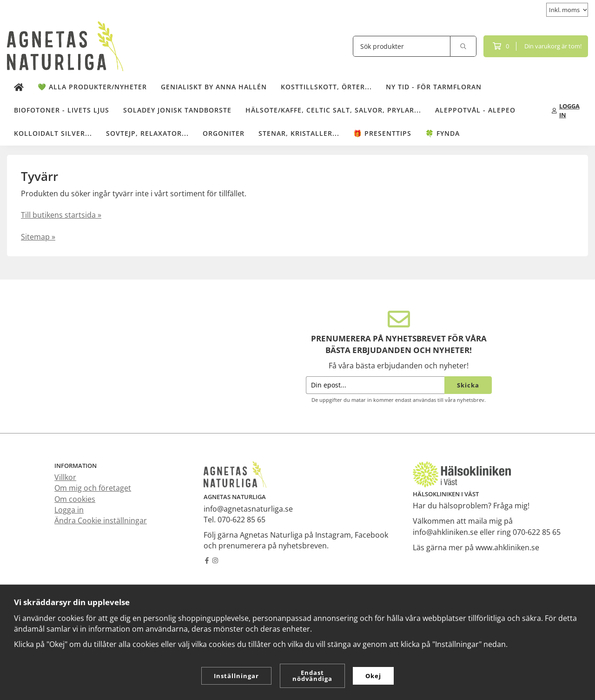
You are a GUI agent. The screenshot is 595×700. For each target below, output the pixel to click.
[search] (463, 45)
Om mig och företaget (93, 487)
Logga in (69, 508)
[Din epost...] (375, 384)
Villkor (65, 476)
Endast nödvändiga (312, 676)
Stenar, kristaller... (299, 132)
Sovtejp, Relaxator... (147, 132)
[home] (19, 86)
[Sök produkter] (402, 45)
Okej (373, 676)
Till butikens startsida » (61, 213)
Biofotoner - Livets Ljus (62, 109)
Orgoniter (224, 132)
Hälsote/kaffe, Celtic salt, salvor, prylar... (333, 109)
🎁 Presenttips (382, 132)
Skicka (468, 384)
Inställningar (236, 676)
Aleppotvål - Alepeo (475, 109)
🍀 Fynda (443, 132)
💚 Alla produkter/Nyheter (92, 85)
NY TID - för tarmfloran (434, 85)
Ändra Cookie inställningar (101, 519)
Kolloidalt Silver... (53, 132)
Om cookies (75, 498)
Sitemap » (38, 235)
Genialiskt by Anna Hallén (214, 85)
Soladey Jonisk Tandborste (177, 109)
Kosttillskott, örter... (326, 85)
